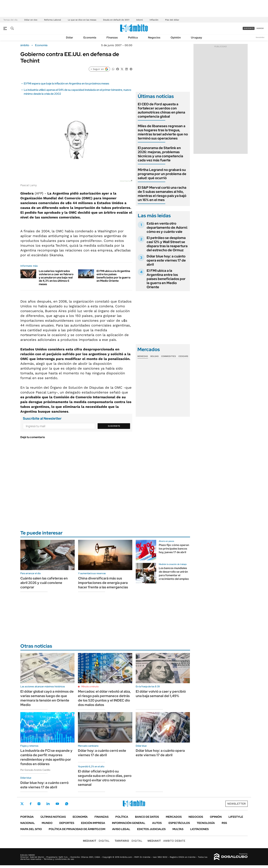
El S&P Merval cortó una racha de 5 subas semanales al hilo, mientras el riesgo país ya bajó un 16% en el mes (162, 194)
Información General (129, 823)
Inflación (154, 20)
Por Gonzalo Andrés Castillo (35, 770)
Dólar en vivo (31, 20)
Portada (27, 817)
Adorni (139, 20)
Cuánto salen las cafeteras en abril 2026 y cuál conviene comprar (44, 583)
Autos (157, 823)
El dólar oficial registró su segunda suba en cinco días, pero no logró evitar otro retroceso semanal (105, 778)
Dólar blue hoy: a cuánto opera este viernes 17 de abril (166, 260)
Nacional (28, 823)
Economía (90, 38)
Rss (224, 823)
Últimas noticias (53, 817)
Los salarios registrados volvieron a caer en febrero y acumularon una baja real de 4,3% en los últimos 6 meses (56, 278)
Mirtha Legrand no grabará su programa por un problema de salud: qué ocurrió (162, 174)
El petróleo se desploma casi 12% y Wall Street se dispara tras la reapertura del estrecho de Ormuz (167, 244)
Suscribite (114, 426)
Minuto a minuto (90, 686)
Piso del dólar (172, 20)
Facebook (31, 804)
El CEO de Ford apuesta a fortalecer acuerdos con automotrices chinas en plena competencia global (161, 110)
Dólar (70, 38)
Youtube (57, 804)
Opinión (176, 38)
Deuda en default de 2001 (116, 20)
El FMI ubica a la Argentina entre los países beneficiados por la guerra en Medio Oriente (113, 276)
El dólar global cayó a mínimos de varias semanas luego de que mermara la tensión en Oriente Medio (47, 698)
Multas (178, 829)
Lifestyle (236, 817)
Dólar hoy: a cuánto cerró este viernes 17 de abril (102, 753)
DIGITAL (96, 841)
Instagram (39, 804)
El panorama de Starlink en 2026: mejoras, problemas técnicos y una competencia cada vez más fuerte (160, 154)
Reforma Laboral (53, 20)
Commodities (169, 356)
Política (133, 38)
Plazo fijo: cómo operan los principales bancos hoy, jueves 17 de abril (174, 549)
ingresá (260, 28)
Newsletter (260, 37)
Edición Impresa (93, 823)
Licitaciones (199, 829)
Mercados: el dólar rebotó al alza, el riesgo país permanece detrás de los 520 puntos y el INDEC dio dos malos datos (104, 698)
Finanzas (112, 38)
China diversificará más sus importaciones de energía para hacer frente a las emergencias (103, 583)
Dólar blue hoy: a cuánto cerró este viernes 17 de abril (44, 785)
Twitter (22, 804)
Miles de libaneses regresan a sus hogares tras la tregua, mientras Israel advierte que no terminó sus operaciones (163, 132)
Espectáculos (179, 823)
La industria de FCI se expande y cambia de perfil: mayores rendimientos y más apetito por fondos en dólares (46, 757)
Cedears (183, 356)
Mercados (174, 817)
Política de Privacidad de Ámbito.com (77, 829)
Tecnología (206, 823)
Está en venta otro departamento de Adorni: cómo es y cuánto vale (167, 228)
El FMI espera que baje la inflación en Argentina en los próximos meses (66, 84)
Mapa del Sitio (31, 829)
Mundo (47, 823)
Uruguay (196, 38)
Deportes (67, 823)
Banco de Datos (147, 817)
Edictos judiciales (151, 829)
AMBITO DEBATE (166, 841)
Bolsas (155, 356)
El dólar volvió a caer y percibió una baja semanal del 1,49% (161, 694)
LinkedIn (48, 804)
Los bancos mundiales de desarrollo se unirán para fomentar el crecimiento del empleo (174, 573)
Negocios (154, 38)
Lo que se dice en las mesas (82, 20)
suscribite (249, 28)
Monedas (143, 356)
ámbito (25, 45)
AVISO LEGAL (121, 829)
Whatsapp (67, 804)
